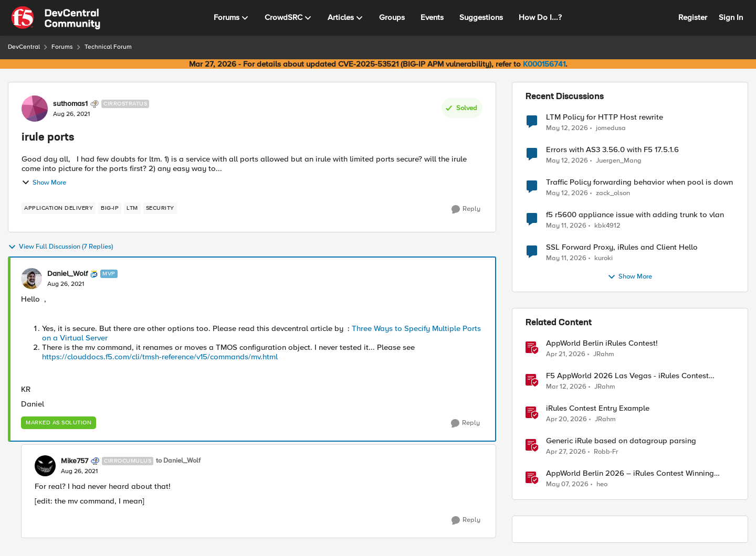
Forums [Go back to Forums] (62, 47)
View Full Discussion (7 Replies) (60, 247)
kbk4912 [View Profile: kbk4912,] (607, 226)
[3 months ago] (566, 355)
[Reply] (466, 209)
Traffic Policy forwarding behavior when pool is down (639, 182)
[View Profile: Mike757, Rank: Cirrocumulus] (45, 466)
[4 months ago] (566, 387)
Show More (44, 183)
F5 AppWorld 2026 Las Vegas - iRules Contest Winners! (627, 376)
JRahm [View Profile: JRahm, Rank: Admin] (604, 354)
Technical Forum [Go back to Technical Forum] (108, 47)
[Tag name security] (160, 208)
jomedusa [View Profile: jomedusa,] (611, 128)
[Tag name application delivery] (59, 208)
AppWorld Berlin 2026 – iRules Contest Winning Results (630, 473)
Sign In (731, 17)
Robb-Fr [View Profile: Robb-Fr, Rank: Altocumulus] (606, 452)
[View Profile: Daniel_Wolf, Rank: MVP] (31, 279)
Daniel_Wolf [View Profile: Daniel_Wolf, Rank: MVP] (67, 274)
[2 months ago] (567, 128)
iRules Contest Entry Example (598, 408)
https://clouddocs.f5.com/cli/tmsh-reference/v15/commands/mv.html (160, 357)
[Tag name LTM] (132, 208)
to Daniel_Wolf (178, 461)
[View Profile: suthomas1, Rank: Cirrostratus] (35, 109)
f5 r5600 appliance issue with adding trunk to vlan (635, 215)
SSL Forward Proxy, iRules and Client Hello (622, 247)
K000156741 (544, 64)
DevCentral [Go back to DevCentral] (24, 47)
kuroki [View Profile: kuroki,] (603, 258)
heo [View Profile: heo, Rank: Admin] (602, 484)
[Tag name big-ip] (110, 208)
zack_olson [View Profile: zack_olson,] (613, 193)
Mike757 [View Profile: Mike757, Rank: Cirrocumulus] (75, 461)
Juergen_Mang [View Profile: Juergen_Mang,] (619, 161)
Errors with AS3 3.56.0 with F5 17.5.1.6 (612, 150)
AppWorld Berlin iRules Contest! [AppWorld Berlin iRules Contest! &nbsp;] (602, 343)
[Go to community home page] (56, 18)
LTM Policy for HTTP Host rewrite (605, 117)
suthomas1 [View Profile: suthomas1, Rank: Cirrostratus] (70, 104)
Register (693, 17)
